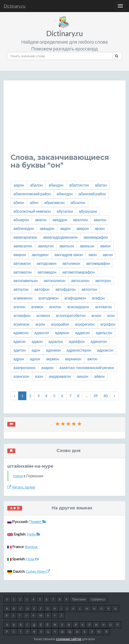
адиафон (77, 341)
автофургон (65, 289)
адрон (19, 359)
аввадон (47, 228)
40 (105, 396)
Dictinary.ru (14, 6)
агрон (40, 324)
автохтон (89, 289)
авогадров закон (69, 255)
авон (93, 255)
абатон (101, 185)
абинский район (92, 194)
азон (39, 376)
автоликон (71, 263)
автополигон (55, 280)
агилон (55, 307)
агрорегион (85, 324)
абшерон (21, 220)
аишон (83, 376)
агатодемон (48, 298)
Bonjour (32, 546)
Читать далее (21, 487)
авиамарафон (96, 237)
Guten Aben (38, 571)
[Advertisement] (64, 120)
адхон (35, 359)
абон (34, 202)
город (18, 476)
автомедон (47, 272)
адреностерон (79, 350)
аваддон (60, 220)
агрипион (21, 324)
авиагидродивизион (60, 237)
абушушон (88, 211)
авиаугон (46, 246)
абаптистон (79, 185)
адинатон (99, 341)
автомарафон (98, 263)
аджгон (20, 341)
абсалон (78, 202)
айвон (99, 376)
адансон (42, 333)
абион (19, 202)
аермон (53, 359)
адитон (20, 350)
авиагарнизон (25, 237)
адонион (53, 350)
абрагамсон (54, 202)
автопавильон (26, 280)
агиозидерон (78, 307)
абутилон (65, 211)
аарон (19, 185)
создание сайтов (69, 639)
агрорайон (60, 324)
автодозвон (47, 263)
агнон (96, 315)
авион (105, 246)
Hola (32, 559)
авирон (20, 255)
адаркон (62, 333)
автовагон (22, 263)
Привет (38, 521)
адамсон (21, 333)
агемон (37, 307)
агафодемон (75, 298)
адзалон (56, 341)
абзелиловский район (32, 194)
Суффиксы (98, 599)
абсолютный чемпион (32, 211)
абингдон (65, 194)
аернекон (73, 359)
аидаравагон (60, 376)
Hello (34, 534)
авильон (67, 246)
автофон (42, 289)
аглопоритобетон (71, 315)
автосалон (80, 280)
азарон (48, 368)
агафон (98, 298)
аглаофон (22, 315)
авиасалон (23, 246)
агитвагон (103, 307)
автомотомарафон (78, 272)
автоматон (23, 272)
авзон (100, 228)
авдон (65, 228)
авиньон (87, 246)
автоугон (21, 289)
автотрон (103, 280)
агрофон (108, 324)
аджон (37, 341)
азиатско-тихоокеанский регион (87, 368)
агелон (19, 307)
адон (36, 350)
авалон (100, 220)
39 (95, 396)
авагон (41, 220)
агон (111, 315)
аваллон (80, 220)
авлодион (40, 255)
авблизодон (24, 228)
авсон (108, 255)
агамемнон (23, 298)
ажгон (92, 359)
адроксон (105, 350)
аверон (83, 228)
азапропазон (24, 368)
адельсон (104, 333)
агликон (43, 315)
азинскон (21, 376)
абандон (56, 185)
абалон (36, 185)
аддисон (82, 333)
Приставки (79, 599)
